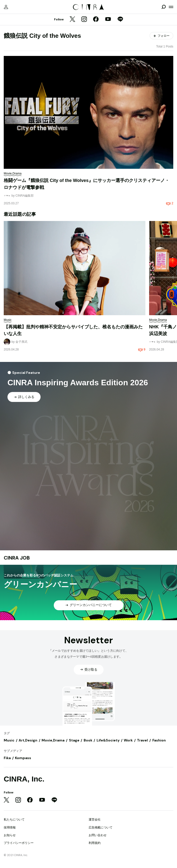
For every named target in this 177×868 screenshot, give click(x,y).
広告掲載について (101, 827)
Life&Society (108, 740)
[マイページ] (6, 7)
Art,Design (28, 740)
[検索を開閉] (164, 7)
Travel (142, 740)
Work (128, 740)
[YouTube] (108, 20)
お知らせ (10, 835)
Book (88, 740)
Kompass (23, 758)
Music (9, 740)
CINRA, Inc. (24, 779)
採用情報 (10, 827)
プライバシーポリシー (19, 843)
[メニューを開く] (171, 7)
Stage (74, 740)
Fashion (159, 740)
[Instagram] (84, 20)
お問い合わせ (98, 835)
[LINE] (120, 20)
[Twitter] (72, 20)
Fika (7, 758)
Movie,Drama (53, 740)
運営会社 (95, 820)
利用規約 (95, 843)
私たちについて (14, 820)
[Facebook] (96, 20)
